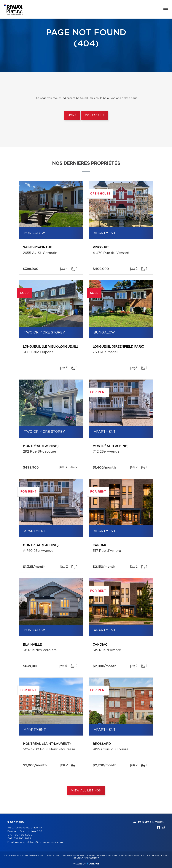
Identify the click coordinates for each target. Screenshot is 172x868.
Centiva (93, 863)
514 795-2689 (22, 839)
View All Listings (86, 791)
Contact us (95, 116)
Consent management (86, 858)
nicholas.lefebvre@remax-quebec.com (39, 842)
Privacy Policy (142, 856)
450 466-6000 (23, 835)
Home (72, 116)
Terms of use (160, 856)
